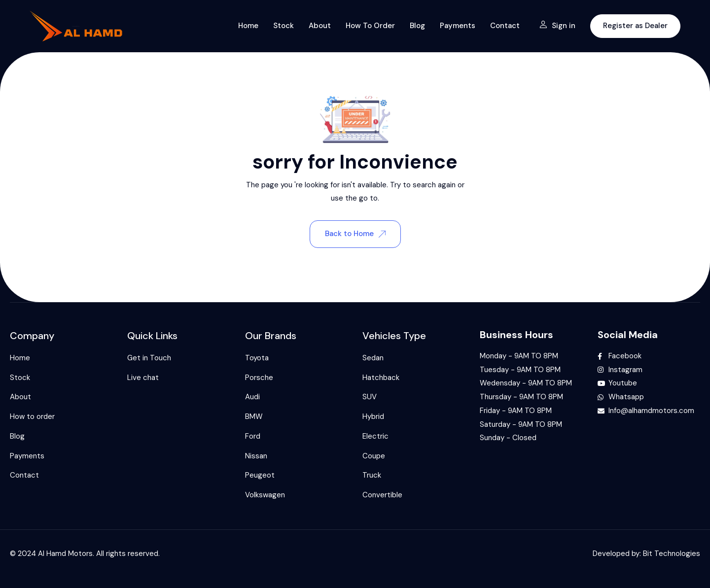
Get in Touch (149, 358)
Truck (372, 475)
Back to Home (355, 234)
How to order (370, 26)
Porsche (259, 378)
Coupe (374, 456)
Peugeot (260, 475)
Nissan (256, 456)
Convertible (382, 495)
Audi (252, 397)
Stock (284, 26)
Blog (417, 26)
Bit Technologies (672, 553)
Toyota (257, 358)
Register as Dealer (635, 26)
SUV (370, 397)
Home (248, 26)
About (320, 26)
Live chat (143, 378)
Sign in (557, 26)
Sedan (373, 358)
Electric (375, 436)
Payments (458, 26)
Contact (505, 26)
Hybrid (373, 416)
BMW (254, 416)
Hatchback (381, 378)
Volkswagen (265, 495)
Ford (253, 436)
